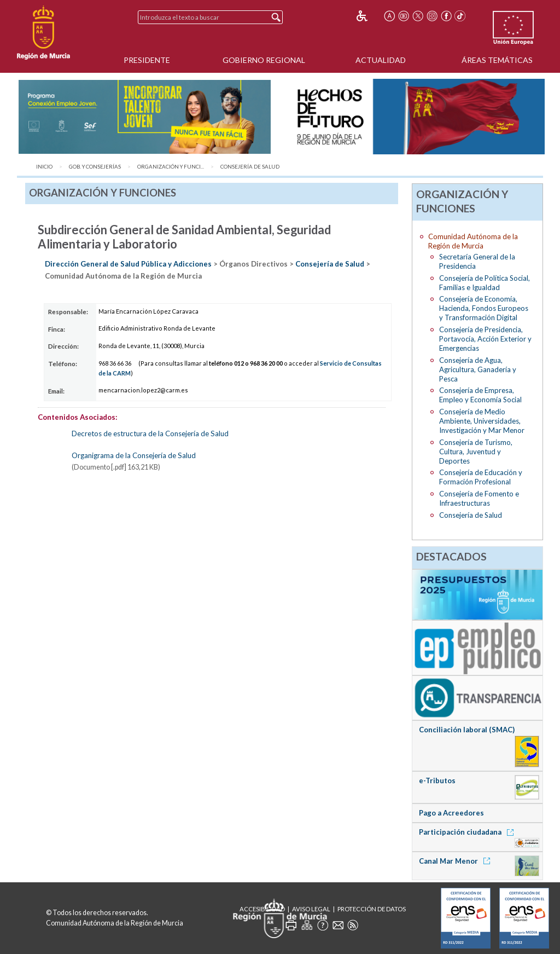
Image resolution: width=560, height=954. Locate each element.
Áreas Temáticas (497, 60)
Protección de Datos (372, 909)
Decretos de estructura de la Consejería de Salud (150, 433)
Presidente (147, 60)
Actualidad (381, 60)
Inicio (44, 167)
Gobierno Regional (264, 60)
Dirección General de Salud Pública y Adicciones (128, 264)
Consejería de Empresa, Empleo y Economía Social (480, 395)
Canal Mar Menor (456, 861)
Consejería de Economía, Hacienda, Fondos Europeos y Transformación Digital (484, 308)
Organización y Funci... (171, 167)
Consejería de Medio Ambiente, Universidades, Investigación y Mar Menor (482, 421)
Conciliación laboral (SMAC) (467, 730)
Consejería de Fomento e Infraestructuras (479, 498)
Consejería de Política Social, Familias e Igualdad (485, 283)
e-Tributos (437, 780)
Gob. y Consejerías (95, 167)
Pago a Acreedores (451, 813)
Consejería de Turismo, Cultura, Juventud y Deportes (476, 452)
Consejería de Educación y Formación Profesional (481, 477)
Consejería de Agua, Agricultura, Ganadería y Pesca (478, 369)
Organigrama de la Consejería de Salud (134, 455)
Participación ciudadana (468, 832)
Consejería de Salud (250, 167)
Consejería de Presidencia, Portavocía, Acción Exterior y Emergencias (485, 339)
